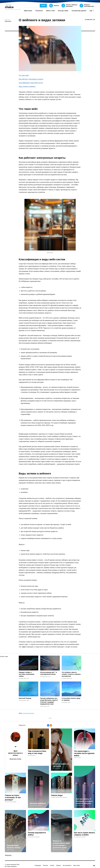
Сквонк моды (57, 795)
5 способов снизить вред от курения (71, 699)
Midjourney (50, 253)
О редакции (38, 865)
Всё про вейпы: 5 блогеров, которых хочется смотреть (84, 801)
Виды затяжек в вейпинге (27, 86)
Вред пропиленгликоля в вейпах (15, 753)
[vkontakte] (94, 866)
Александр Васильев (28, 713)
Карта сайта (77, 865)
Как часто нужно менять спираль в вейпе (85, 834)
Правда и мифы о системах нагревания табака (27, 674)
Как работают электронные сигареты (31, 79)
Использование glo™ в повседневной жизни (49, 673)
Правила (59, 865)
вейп (50, 718)
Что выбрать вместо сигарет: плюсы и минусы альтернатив (71, 674)
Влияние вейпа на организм (61, 765)
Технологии (39, 11)
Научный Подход (25, 698)
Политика (45, 865)
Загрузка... (9, 855)
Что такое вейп (24, 75)
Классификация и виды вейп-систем (31, 83)
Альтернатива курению (79, 11)
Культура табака (63, 11)
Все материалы (67, 865)
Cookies (52, 865)
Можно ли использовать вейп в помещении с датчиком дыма (61, 844)
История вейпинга (38, 803)
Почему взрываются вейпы (37, 834)
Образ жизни (28, 11)
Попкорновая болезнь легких (14, 847)
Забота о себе (50, 11)
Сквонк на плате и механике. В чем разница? (13, 798)
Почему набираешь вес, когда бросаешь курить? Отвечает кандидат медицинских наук (49, 701)
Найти (43, 5)
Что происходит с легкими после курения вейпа (84, 753)
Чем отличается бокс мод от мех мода (37, 752)
